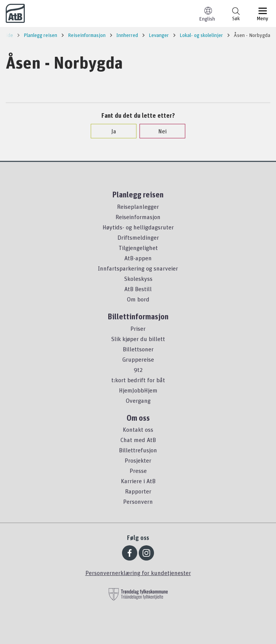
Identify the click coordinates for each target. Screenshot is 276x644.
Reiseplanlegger (138, 207)
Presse (138, 471)
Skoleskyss (138, 279)
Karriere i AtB (138, 481)
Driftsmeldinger (138, 237)
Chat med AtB (138, 440)
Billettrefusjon (138, 450)
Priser (138, 328)
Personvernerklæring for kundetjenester (138, 573)
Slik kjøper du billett (138, 339)
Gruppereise (138, 359)
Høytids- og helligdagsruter (138, 227)
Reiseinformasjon (138, 217)
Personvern (138, 501)
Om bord (138, 299)
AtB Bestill (138, 289)
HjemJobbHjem (138, 390)
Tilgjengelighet (138, 248)
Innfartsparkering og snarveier (138, 268)
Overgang (138, 400)
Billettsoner (138, 349)
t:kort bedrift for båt (138, 380)
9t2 (138, 370)
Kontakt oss (138, 429)
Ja (110, 131)
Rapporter (138, 491)
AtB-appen (138, 258)
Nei (159, 131)
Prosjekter (138, 460)
